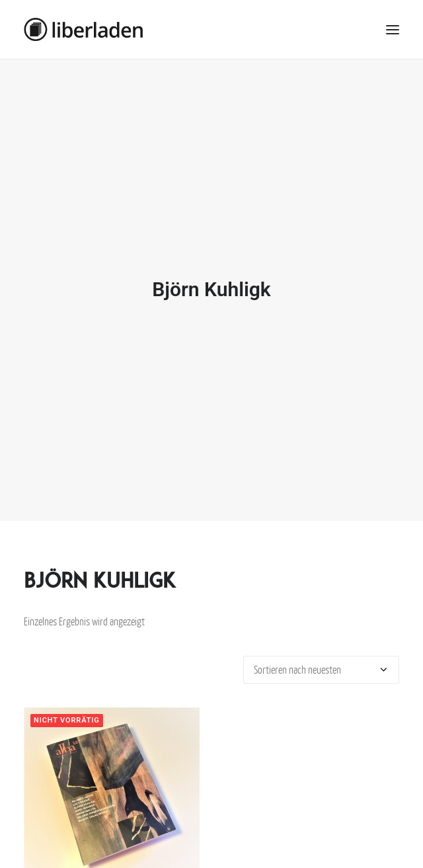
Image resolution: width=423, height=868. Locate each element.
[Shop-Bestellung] (321, 660)
